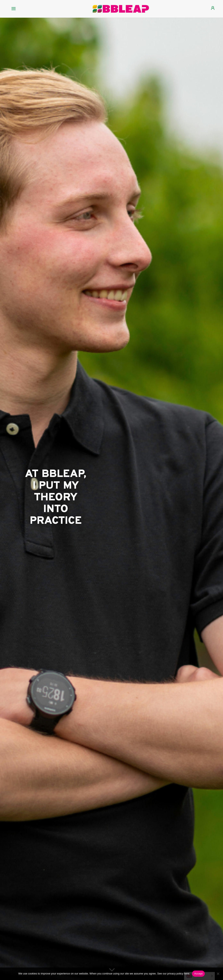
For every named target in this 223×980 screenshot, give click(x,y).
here (187, 974)
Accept (198, 974)
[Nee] (218, 974)
